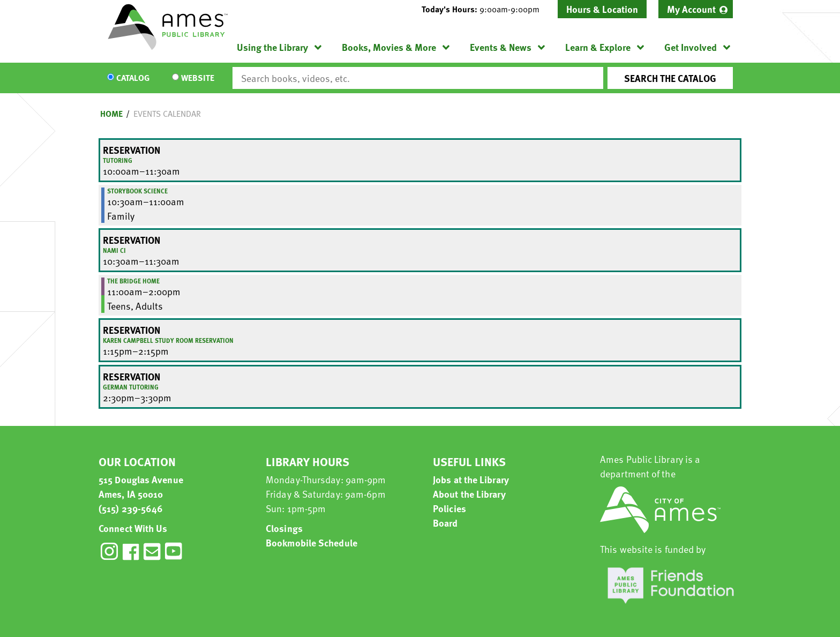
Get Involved (691, 47)
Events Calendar (167, 114)
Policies (449, 508)
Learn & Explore (598, 47)
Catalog (133, 78)
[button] (485, 9)
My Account (691, 9)
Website (198, 78)
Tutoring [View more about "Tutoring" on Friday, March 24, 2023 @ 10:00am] (118, 160)
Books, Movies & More (389, 47)
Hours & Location (602, 9)
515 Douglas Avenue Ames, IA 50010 (141, 486)
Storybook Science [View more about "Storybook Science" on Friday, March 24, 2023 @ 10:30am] (137, 191)
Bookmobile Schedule (312, 542)
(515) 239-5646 (131, 508)
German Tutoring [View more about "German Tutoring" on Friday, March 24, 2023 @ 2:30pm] (131, 387)
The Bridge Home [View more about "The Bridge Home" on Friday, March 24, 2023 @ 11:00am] (133, 281)
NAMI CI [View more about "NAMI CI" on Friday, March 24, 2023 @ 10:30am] (114, 250)
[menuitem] (696, 9)
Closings (284, 528)
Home (111, 114)
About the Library (469, 494)
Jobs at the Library (471, 479)
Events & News (501, 47)
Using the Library (272, 47)
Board (445, 523)
